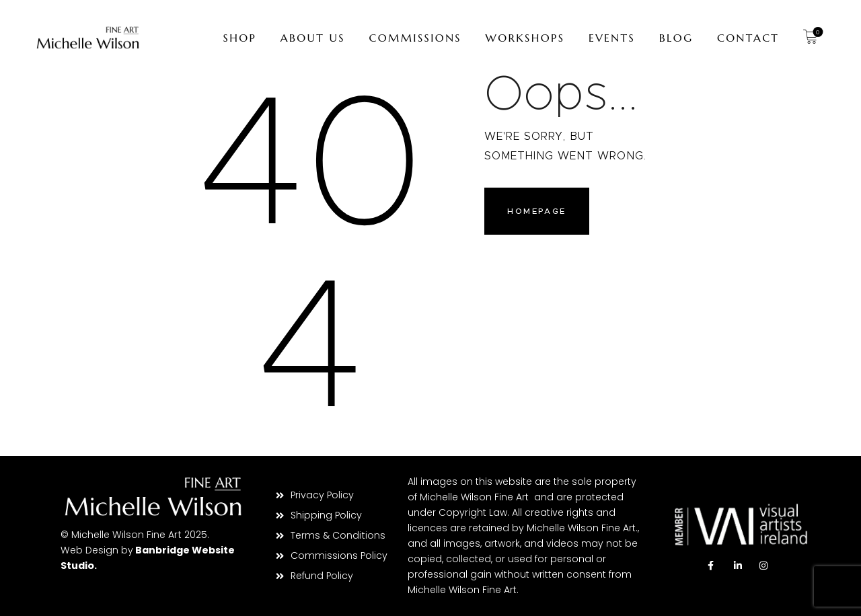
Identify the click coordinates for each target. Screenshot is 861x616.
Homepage (538, 212)
